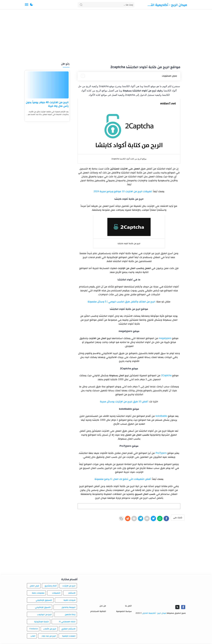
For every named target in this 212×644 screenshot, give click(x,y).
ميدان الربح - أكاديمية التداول (167, 5)
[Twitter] (150, 519)
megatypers (165, 338)
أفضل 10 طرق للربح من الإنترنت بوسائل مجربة (124, 402)
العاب (33, 637)
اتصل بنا (128, 606)
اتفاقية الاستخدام (98, 612)
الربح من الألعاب (50, 630)
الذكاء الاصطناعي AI (67, 622)
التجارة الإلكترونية (42, 622)
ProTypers (161, 453)
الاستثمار (72, 594)
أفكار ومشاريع (51, 587)
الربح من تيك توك (49, 637)
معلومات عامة (38, 594)
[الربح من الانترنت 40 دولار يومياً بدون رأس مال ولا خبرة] (47, 85)
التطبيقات (56, 594)
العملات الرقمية (69, 637)
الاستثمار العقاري (68, 630)
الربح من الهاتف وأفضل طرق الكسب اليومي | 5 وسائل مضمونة (121, 302)
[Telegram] (134, 519)
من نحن (103, 606)
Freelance (34, 630)
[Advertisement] (106, 36)
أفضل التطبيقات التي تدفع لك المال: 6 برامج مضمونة (123, 479)
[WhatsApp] (158, 519)
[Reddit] (119, 519)
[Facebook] (166, 519)
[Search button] (81, 5)
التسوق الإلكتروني (43, 608)
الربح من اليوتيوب (44, 615)
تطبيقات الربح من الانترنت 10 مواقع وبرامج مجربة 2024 (123, 191)
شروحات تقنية (69, 601)
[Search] (106, 5)
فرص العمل (34, 587)
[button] (32, 5)
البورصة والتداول (68, 608)
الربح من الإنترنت (69, 587)
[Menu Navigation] (27, 5)
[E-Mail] (142, 519)
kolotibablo (161, 416)
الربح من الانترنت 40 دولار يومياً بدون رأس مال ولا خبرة (47, 104)
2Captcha (166, 375)
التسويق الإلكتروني (44, 601)
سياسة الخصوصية (124, 612)
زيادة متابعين (70, 615)
